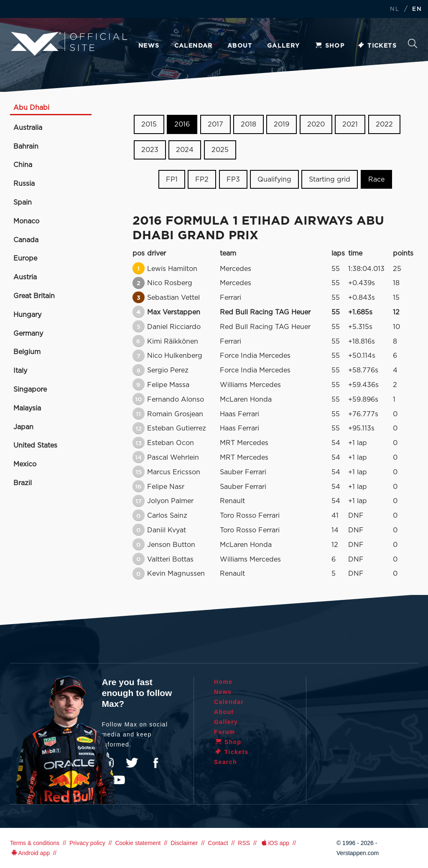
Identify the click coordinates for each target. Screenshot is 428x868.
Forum (225, 732)
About (240, 46)
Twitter (132, 763)
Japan (23, 427)
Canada (26, 240)
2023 (150, 150)
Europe (25, 258)
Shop (330, 46)
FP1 (172, 179)
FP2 (202, 179)
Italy (20, 371)
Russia (24, 184)
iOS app (275, 843)
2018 (248, 124)
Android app (30, 853)
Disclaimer (184, 843)
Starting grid (330, 179)
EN (417, 9)
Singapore (30, 390)
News (149, 46)
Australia (28, 128)
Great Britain (34, 296)
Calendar (194, 46)
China (23, 165)
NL (395, 9)
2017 (215, 124)
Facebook (155, 763)
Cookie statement (138, 843)
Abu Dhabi (31, 108)
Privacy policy (87, 843)
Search (413, 43)
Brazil (23, 483)
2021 (350, 124)
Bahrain (26, 147)
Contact (218, 843)
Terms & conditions (35, 843)
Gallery (284, 46)
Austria (25, 277)
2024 (185, 150)
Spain (23, 202)
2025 (220, 150)
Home (223, 682)
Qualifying (274, 179)
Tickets (377, 46)
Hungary (27, 315)
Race (376, 179)
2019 (282, 124)
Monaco (26, 221)
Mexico (25, 464)
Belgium (27, 352)
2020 (316, 124)
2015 (149, 124)
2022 (384, 124)
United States (35, 445)
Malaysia (27, 408)
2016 (182, 124)
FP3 (233, 179)
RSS (244, 843)
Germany (28, 334)
